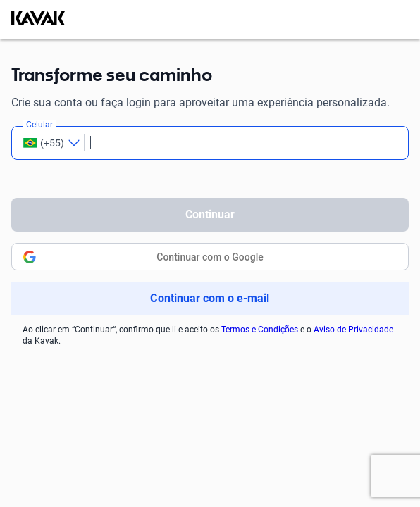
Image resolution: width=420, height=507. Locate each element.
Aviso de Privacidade (353, 330)
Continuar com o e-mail (210, 298)
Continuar (210, 214)
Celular (39, 125)
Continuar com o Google (210, 257)
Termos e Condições (260, 330)
